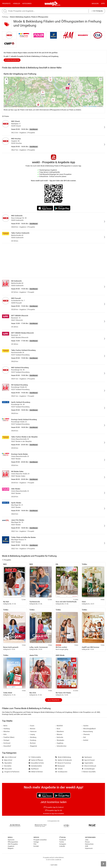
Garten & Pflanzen (36, 760)
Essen (32, 726)
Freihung (5, 17)
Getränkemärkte (35, 766)
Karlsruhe (59, 737)
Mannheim (60, 731)
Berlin (59, 5)
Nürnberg (33, 737)
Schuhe (59, 769)
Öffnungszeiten (13, 842)
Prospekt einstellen (40, 840)
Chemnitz (86, 734)
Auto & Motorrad (9, 757)
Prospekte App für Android (53, 807)
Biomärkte (7, 766)
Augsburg (59, 743)
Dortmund (6, 743)
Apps (103, 4)
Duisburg (32, 740)
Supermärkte (88, 763)
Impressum (89, 848)
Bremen (32, 729)
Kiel (84, 737)
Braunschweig (87, 731)
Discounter (7, 769)
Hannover (33, 731)
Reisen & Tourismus (63, 763)
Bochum (32, 743)
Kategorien (27, 4)
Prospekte (6, 4)
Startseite (11, 840)
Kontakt (36, 846)
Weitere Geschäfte (89, 772)
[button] (101, 79)
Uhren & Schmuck (89, 766)
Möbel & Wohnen (36, 772)
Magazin (95, 4)
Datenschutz (89, 844)
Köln (4, 734)
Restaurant (60, 766)
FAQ (35, 844)
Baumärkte (7, 763)
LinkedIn (62, 846)
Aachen (85, 726)
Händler (16, 4)
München (6, 731)
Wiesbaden (60, 740)
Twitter (62, 842)
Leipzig (32, 734)
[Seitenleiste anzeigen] (103, 864)
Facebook (63, 840)
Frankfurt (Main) (8, 737)
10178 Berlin (97, 11)
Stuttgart (6, 740)
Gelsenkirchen (61, 746)
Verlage (36, 842)
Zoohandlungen (88, 769)
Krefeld (85, 740)
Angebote (11, 846)
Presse (87, 842)
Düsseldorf (6, 746)
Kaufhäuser (34, 769)
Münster (59, 734)
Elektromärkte (35, 757)
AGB (86, 846)
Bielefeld (59, 726)
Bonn (58, 729)
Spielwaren (87, 757)
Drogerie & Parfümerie (11, 772)
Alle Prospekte (54, 700)
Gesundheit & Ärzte (36, 763)
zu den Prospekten (12, 60)
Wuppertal (33, 746)
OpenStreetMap (92, 106)
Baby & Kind (7, 760)
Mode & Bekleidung (63, 757)
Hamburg (6, 729)
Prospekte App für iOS (54, 810)
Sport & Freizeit (88, 760)
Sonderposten (61, 772)
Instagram (63, 844)
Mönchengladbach (89, 729)
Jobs (87, 840)
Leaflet (84, 106)
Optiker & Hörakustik (64, 760)
